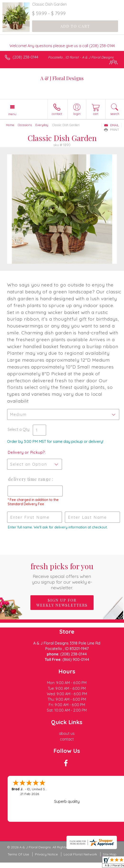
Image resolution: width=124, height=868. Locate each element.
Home (10, 125)
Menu (12, 114)
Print (112, 130)
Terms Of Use (18, 854)
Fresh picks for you (62, 576)
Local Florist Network (80, 854)
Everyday (42, 125)
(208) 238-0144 (25, 57)
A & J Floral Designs (62, 78)
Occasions (25, 125)
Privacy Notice (46, 854)
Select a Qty (18, 429)
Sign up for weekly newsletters (62, 603)
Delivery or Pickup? (26, 452)
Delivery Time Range (30, 479)
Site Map (110, 854)
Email (112, 125)
